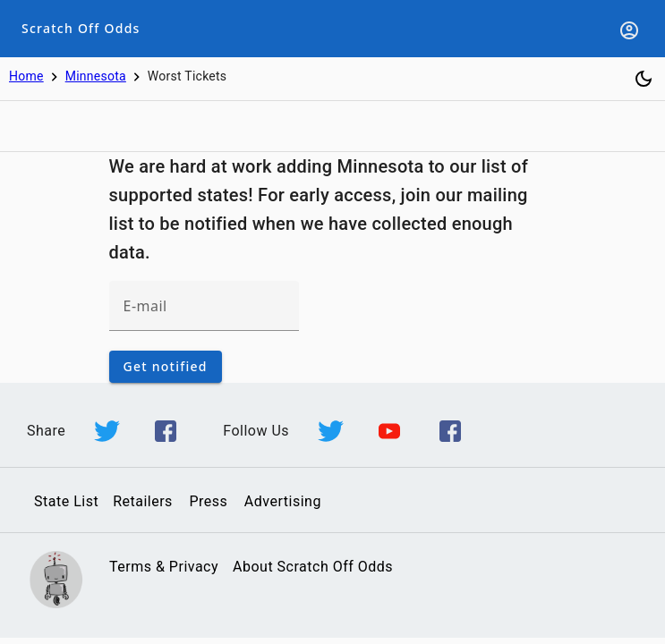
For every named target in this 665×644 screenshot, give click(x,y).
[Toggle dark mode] (644, 79)
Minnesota (96, 76)
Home (26, 76)
